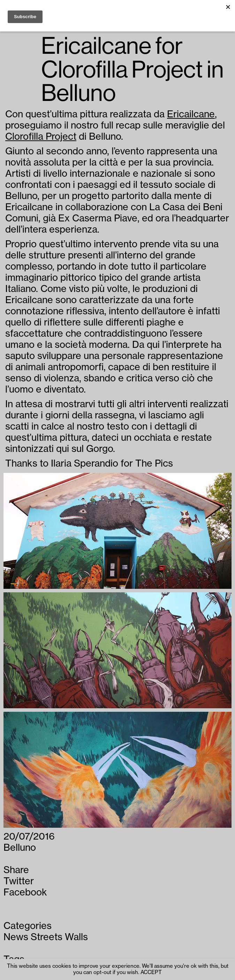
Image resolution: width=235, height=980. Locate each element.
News (16, 937)
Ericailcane (191, 114)
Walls (76, 937)
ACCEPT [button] (151, 972)
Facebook (25, 893)
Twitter (19, 881)
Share (16, 870)
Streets (47, 937)
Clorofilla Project (41, 137)
